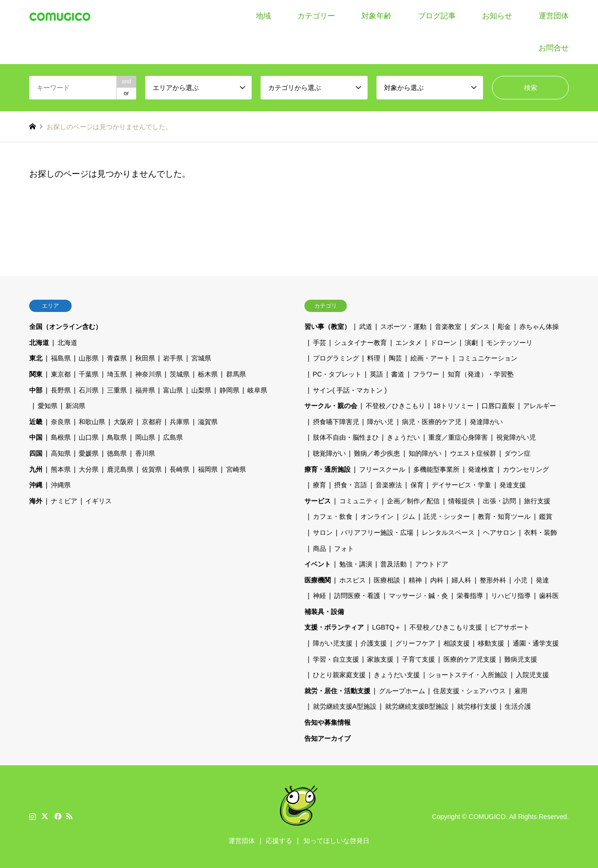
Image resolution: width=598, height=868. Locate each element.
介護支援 (374, 643)
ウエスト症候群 (473, 453)
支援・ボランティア (334, 627)
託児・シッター (447, 516)
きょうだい (403, 437)
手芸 (319, 343)
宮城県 (201, 358)
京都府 (152, 422)
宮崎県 (236, 469)
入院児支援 (532, 675)
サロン (323, 532)
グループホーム (402, 691)
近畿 (36, 422)
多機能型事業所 (436, 469)
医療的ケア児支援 (470, 659)
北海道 (39, 343)
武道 (366, 327)
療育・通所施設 (328, 469)
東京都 (61, 374)
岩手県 (173, 358)
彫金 (504, 327)
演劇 (471, 343)
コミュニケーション (488, 358)
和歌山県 (92, 422)
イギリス (98, 501)
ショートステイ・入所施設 (468, 675)
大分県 (89, 469)
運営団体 (554, 16)
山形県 (89, 358)
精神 (415, 580)
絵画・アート (430, 358)
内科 (437, 580)
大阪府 (123, 422)
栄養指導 (470, 596)
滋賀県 (208, 422)
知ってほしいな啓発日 (336, 841)
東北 (36, 358)
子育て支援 (418, 659)
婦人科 (461, 580)
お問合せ (554, 48)
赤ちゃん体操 (539, 327)
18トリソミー (453, 406)
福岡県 (208, 469)
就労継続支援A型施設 (345, 706)
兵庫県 (180, 422)
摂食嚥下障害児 (336, 422)
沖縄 (36, 485)
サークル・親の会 (331, 406)
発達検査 (481, 469)
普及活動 (393, 564)
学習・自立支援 (336, 659)
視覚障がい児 (516, 437)
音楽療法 (389, 485)
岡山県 (145, 437)
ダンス (480, 327)
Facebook (57, 816)
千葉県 (89, 374)
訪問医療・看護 (357, 596)
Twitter (45, 816)
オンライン (377, 516)
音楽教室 (448, 327)
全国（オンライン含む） (66, 327)
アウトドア (432, 564)
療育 (319, 485)
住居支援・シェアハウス (469, 691)
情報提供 (461, 501)
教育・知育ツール (504, 516)
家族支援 (380, 659)
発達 (542, 580)
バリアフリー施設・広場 (377, 532)
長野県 (61, 390)
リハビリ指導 (511, 596)
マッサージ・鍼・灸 (418, 596)
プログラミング (336, 358)
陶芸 (395, 358)
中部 (36, 390)
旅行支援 (537, 501)
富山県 (173, 390)
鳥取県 (117, 437)
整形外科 (493, 580)
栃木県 (208, 374)
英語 (377, 374)
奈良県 (61, 422)
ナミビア (64, 501)
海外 (36, 501)
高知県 (61, 453)
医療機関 (318, 580)
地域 (263, 16)
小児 (521, 580)
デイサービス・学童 (461, 485)
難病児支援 (521, 659)
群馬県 (236, 374)
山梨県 (201, 390)
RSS (69, 816)
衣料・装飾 (541, 532)
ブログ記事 (437, 16)
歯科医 (549, 596)
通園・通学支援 (536, 643)
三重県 (117, 390)
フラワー (426, 374)
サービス (318, 501)
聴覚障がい (329, 453)
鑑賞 (546, 516)
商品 (319, 549)
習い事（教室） (328, 327)
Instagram (33, 816)
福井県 (145, 390)
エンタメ (409, 343)
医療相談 (387, 580)
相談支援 (457, 643)
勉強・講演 (356, 564)
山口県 (89, 437)
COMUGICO (487, 817)
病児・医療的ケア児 (432, 422)
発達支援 (513, 485)
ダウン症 (517, 453)
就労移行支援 (477, 706)
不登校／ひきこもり (395, 406)
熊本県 (61, 469)
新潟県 (75, 406)
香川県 (145, 453)
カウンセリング (526, 469)
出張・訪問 (500, 501)
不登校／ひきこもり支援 (446, 627)
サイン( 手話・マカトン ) (350, 390)
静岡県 (229, 390)
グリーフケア (415, 643)
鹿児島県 (120, 469)
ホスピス (352, 580)
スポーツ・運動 (403, 327)
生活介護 (518, 706)
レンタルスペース (448, 532)
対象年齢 (377, 16)
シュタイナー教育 (360, 343)
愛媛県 (89, 453)
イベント (318, 564)
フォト (344, 549)
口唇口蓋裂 (498, 406)
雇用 (521, 691)
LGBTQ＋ (387, 627)
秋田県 (145, 358)
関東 (36, 374)
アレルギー (540, 406)
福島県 (61, 358)
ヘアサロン (500, 532)
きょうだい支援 (397, 675)
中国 (36, 437)
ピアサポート (510, 627)
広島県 (173, 437)
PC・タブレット (337, 374)
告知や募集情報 (328, 722)
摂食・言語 (351, 485)
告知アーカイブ (328, 738)
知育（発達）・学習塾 (481, 374)
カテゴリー (316, 16)
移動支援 (491, 643)
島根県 (61, 437)
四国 (36, 453)
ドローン (443, 343)
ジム (409, 516)
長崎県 (180, 469)
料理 (374, 358)
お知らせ (497, 16)
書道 (398, 374)
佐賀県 (152, 469)
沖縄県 (61, 485)
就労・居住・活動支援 (337, 691)
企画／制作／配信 (413, 501)
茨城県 (180, 374)
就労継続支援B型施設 (417, 706)
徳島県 (117, 453)
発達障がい (486, 422)
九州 (36, 469)
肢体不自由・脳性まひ (346, 437)
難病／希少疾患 (377, 453)
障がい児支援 (333, 643)
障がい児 (380, 422)
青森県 (117, 358)
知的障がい (425, 453)
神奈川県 (148, 374)
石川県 (89, 390)
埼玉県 (117, 374)
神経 (319, 596)
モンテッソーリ (509, 343)
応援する (279, 841)
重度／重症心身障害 (458, 437)
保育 (417, 485)
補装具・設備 (324, 612)
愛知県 (48, 406)
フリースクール (382, 469)
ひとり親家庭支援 (339, 675)
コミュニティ (359, 501)
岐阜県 (257, 390)
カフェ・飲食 (333, 516)
